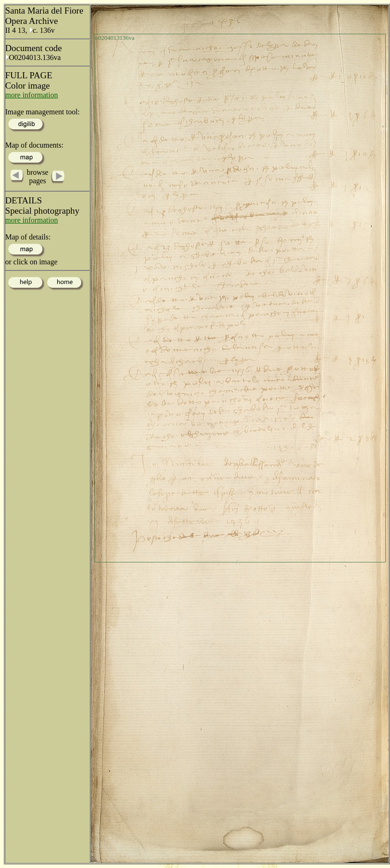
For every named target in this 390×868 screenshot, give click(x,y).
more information (31, 95)
